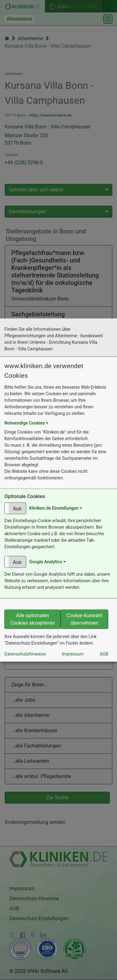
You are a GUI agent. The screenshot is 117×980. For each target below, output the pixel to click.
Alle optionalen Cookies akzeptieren (32, 619)
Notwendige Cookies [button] (26, 423)
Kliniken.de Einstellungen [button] (56, 508)
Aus (17, 508)
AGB (104, 654)
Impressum (73, 654)
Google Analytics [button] (47, 562)
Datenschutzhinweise (25, 654)
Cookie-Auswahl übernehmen (85, 619)
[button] (15, 508)
